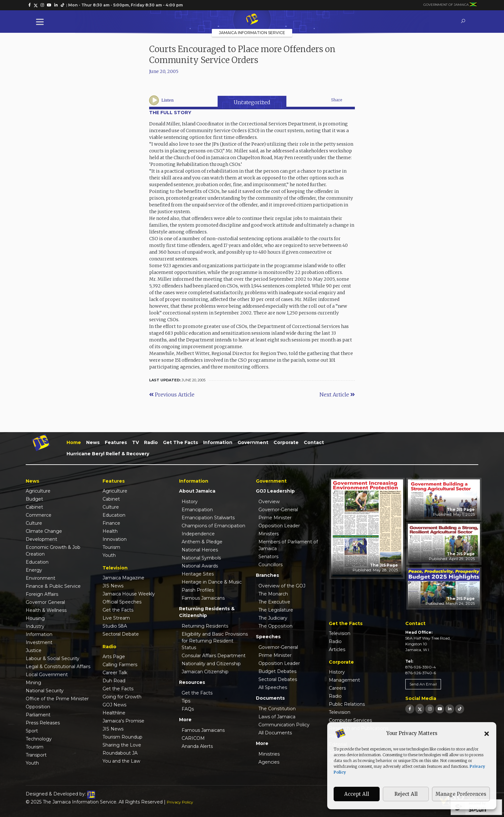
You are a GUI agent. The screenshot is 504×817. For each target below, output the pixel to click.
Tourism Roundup (122, 737)
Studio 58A (115, 626)
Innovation (115, 539)
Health (110, 531)
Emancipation (197, 510)
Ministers (269, 534)
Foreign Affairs (42, 594)
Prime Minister (275, 518)
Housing (35, 618)
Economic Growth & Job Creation (53, 551)
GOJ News (114, 705)
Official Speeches (122, 602)
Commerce (39, 515)
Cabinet (34, 507)
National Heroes (200, 550)
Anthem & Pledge (202, 542)
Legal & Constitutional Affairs (58, 667)
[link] (30, 5)
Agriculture (38, 491)
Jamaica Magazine (123, 578)
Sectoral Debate (121, 634)
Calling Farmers (120, 665)
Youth (32, 763)
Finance (111, 523)
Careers (337, 688)
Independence (198, 534)
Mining (33, 683)
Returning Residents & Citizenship (207, 612)
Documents (270, 698)
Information (218, 442)
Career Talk (115, 673)
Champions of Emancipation (213, 526)
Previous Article (172, 395)
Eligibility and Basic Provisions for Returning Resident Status (215, 641)
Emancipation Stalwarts (208, 518)
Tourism (35, 747)
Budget (34, 499)
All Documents (275, 733)
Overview (269, 502)
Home (74, 442)
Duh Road (114, 681)
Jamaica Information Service (252, 33)
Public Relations (347, 704)
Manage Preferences (461, 794)
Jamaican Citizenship (205, 672)
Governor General (45, 602)
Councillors (270, 565)
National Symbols (201, 558)
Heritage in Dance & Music (212, 582)
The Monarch (273, 594)
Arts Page (114, 657)
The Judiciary (273, 618)
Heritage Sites (198, 574)
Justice (34, 650)
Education (37, 562)
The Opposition (275, 626)
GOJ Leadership (275, 491)
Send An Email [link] (423, 684)
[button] (487, 733)
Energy (34, 570)
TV (135, 442)
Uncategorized (252, 102)
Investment (39, 642)
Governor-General (278, 510)
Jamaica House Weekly (129, 594)
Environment (40, 578)
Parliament (38, 715)
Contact (314, 442)
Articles (337, 649)
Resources (192, 682)
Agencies (269, 762)
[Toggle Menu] (41, 22)
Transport (36, 755)
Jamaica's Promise (123, 721)
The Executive (274, 602)
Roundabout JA (120, 753)
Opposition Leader (279, 526)
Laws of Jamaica (277, 717)
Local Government (47, 675)
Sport (32, 731)
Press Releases (43, 723)
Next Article (337, 395)
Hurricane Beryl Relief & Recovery (108, 454)
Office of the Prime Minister (57, 699)
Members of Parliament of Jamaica (288, 545)
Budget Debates (277, 671)
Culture (34, 523)
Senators (268, 557)
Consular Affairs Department (214, 656)
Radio (151, 442)
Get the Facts (180, 442)
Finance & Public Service (53, 586)
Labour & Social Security (53, 658)
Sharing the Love (122, 745)
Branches (267, 575)
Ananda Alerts (197, 746)
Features (116, 442)
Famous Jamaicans (203, 598)
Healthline (114, 713)
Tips (186, 701)
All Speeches (273, 687)
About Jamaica (197, 491)
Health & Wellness (46, 610)
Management (344, 680)
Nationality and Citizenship (211, 664)
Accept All (357, 794)
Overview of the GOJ (282, 586)
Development (41, 539)
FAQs (188, 709)
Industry (35, 626)
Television (340, 633)
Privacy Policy (180, 802)
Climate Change (44, 531)
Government (253, 442)
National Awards (200, 566)
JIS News (113, 586)
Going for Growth (122, 697)
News (93, 442)
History (190, 502)
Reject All (406, 794)
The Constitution (277, 709)
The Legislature (276, 610)
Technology (39, 739)
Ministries (269, 754)
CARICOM (193, 738)
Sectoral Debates (278, 679)
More (185, 720)
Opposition (38, 707)
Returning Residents (205, 626)
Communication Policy (284, 725)
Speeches (268, 637)
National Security (45, 691)
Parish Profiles (198, 590)
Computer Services (350, 720)
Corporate (286, 442)
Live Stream (116, 618)
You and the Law (121, 761)
